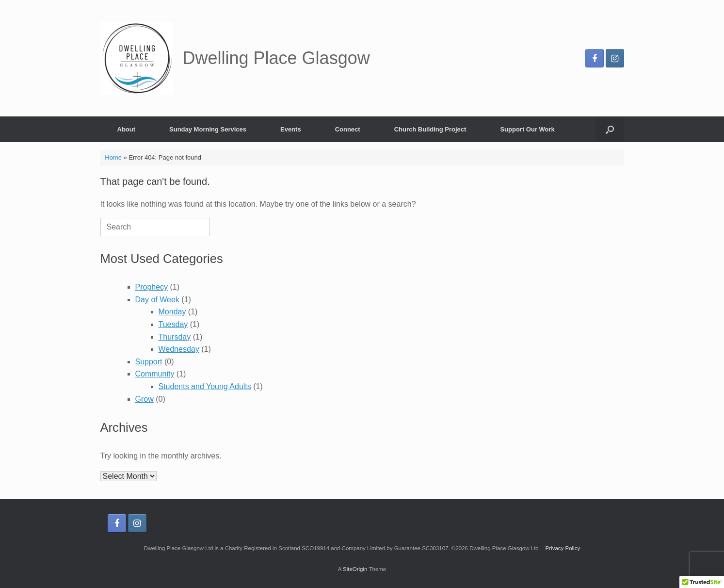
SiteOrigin (355, 569)
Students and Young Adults (205, 386)
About (127, 129)
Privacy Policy (563, 548)
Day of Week (157, 300)
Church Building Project (430, 129)
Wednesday (179, 349)
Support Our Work (527, 129)
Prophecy (152, 287)
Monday (172, 312)
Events (291, 129)
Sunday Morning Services (208, 129)
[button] (610, 129)
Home (113, 157)
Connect (348, 129)
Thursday (175, 337)
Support (149, 362)
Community (155, 374)
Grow (145, 399)
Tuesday (173, 324)
